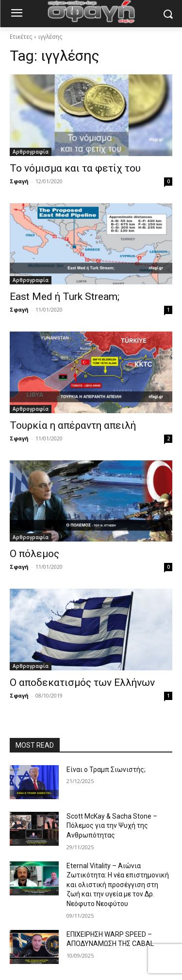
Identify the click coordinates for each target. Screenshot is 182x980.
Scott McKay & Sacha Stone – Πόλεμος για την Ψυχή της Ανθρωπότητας (112, 826)
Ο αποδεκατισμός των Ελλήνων (82, 682)
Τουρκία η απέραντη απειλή (73, 425)
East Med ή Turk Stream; (65, 297)
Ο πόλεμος (34, 554)
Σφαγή (19, 181)
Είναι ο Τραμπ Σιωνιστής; (106, 770)
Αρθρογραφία (31, 152)
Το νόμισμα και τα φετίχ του (75, 168)
